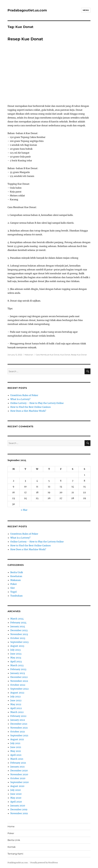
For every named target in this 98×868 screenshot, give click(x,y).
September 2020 (19, 782)
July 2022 (15, 697)
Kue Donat (65, 355)
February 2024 (18, 623)
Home (11, 826)
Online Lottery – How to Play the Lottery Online (37, 403)
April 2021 (16, 755)
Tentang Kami (15, 854)
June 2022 (16, 700)
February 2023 (18, 669)
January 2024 (18, 626)
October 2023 (18, 638)
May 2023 (16, 658)
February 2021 (18, 763)
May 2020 (16, 798)
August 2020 (17, 786)
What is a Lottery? (20, 399)
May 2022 (16, 704)
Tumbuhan (16, 596)
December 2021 (19, 724)
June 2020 (16, 794)
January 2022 (18, 720)
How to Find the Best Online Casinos (31, 407)
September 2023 (19, 642)
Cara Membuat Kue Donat (48, 355)
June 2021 (16, 747)
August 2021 (17, 739)
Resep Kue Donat (25, 39)
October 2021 (18, 732)
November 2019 (19, 813)
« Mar (24, 510)
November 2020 (19, 774)
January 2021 (17, 767)
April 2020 (16, 802)
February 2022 (18, 716)
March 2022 (17, 712)
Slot (13, 588)
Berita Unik (17, 572)
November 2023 (19, 634)
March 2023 (17, 665)
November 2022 (19, 681)
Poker (14, 584)
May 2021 (16, 751)
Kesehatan (16, 576)
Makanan (29, 355)
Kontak (12, 847)
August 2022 (17, 693)
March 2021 (17, 759)
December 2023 (19, 630)
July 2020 (15, 790)
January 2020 (18, 806)
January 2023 (18, 673)
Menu (86, 10)
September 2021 (19, 735)
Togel (13, 592)
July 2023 (15, 650)
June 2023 (16, 654)
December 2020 (19, 771)
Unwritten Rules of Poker (24, 395)
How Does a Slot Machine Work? (28, 411)
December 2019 (19, 809)
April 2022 (16, 708)
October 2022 (18, 685)
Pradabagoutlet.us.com (27, 10)
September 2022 (19, 689)
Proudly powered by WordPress (44, 863)
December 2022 (19, 677)
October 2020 (18, 778)
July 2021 (15, 743)
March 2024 (17, 619)
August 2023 (17, 646)
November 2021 (19, 728)
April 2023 (16, 661)
